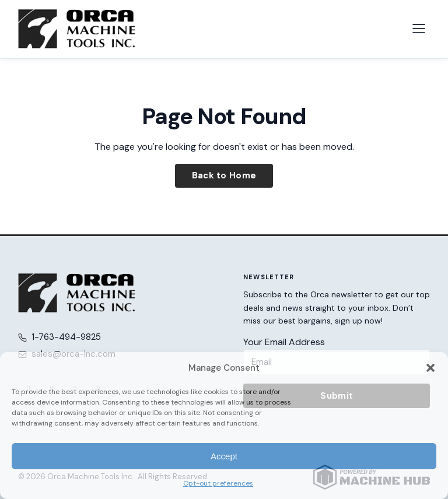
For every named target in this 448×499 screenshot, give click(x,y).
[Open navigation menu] (419, 29)
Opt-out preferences (218, 483)
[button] (430, 368)
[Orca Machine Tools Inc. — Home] (76, 29)
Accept (224, 456)
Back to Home (224, 175)
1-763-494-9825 (66, 337)
